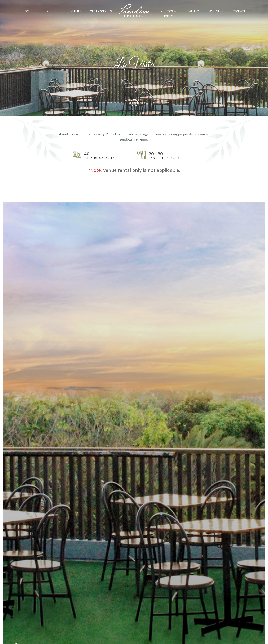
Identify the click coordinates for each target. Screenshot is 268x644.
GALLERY (193, 11)
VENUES (76, 11)
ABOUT (51, 11)
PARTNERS (216, 11)
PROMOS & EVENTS (169, 14)
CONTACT (239, 11)
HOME (27, 11)
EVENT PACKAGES (100, 11)
